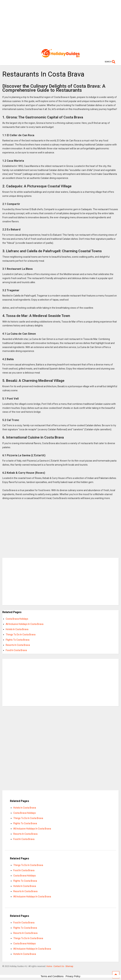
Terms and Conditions (52, 976)
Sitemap (69, 966)
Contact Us (59, 966)
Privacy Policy (73, 976)
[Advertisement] (60, 24)
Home (49, 966)
